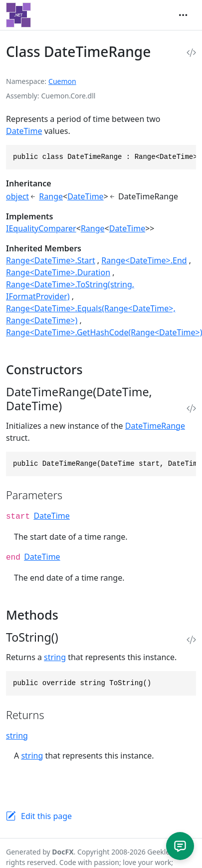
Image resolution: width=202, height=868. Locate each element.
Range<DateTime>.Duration (58, 272)
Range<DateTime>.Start (51, 260)
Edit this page (46, 816)
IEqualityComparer (41, 228)
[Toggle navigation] (183, 15)
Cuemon (62, 81)
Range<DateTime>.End (144, 260)
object (17, 196)
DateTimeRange (155, 426)
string (55, 657)
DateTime (24, 131)
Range (51, 196)
